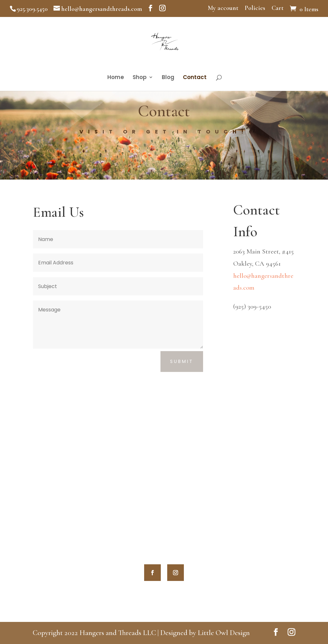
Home (116, 78)
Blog (168, 78)
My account (223, 8)
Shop (140, 78)
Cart (278, 8)
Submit (182, 361)
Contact (195, 78)
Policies (255, 8)
